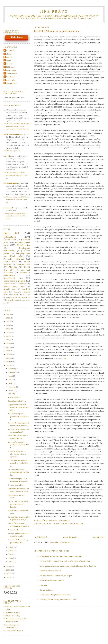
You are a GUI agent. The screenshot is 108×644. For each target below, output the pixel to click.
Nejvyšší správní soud (14, 286)
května (11, 547)
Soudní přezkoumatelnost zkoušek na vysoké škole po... (18, 463)
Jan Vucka (8, 208)
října (10, 376)
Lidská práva (23, 245)
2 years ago (17, 151)
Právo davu (44, 585)
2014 (8, 351)
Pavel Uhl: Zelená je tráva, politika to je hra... (57, 31)
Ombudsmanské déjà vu (17, 401)
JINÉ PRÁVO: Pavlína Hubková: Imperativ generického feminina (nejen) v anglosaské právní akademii (16, 126)
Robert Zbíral (9, 77)
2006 (8, 577)
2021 (8, 325)
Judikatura (10, 236)
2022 (8, 322)
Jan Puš (7, 156)
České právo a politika (14, 281)
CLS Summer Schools (12, 612)
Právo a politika (76, 524)
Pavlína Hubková (11, 74)
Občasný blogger (10, 70)
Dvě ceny (11, 394)
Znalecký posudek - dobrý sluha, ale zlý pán (56, 576)
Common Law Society (12, 616)
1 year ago (26, 129)
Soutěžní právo (23, 264)
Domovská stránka (70, 537)
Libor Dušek (9, 64)
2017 (8, 340)
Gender (15, 295)
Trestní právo (10, 261)
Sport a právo (9, 284)
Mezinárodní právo (13, 278)
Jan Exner (8, 54)
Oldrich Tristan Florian (13, 134)
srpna (11, 383)
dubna (11, 551)
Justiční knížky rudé (15, 530)
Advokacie (22, 284)
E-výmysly (11, 297)
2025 (8, 314)
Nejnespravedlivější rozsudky (50, 571)
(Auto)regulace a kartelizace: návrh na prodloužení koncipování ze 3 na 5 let (68, 566)
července (12, 387)
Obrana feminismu (46, 590)
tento (15, 97)
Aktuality (13, 267)
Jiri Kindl (8, 61)
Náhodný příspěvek (17, 37)
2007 (8, 574)
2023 (8, 318)
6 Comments (64, 520)
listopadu (12, 372)
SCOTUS (26, 295)
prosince (12, 369)
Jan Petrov (8, 57)
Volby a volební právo (11, 300)
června (11, 391)
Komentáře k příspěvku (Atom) (61, 542)
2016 (8, 343)
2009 (8, 566)
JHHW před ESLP (15, 397)
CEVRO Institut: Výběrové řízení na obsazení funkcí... (18, 504)
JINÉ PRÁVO (54, 11)
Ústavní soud (10, 240)
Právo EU (11, 233)
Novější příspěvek (41, 537)
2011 (8, 362)
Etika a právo (22, 297)
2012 (8, 358)
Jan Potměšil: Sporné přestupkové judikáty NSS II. (19, 416)
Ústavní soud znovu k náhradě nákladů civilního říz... (19, 472)
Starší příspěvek (99, 537)
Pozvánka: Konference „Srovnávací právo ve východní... (17, 454)
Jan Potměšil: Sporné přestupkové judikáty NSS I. (19, 445)
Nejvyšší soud (60, 524)
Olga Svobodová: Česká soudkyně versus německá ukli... (19, 407)
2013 (8, 354)
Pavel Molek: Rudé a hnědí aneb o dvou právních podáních (61, 556)
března (11, 554)
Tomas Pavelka (10, 80)
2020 (8, 329)
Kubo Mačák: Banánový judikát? (52, 580)
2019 (8, 332)
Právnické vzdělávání (14, 259)
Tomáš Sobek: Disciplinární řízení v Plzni (55, 595)
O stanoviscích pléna (16, 485)
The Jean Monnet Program (13, 631)
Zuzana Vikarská (10, 83)
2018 (8, 336)
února (11, 558)
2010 (8, 365)
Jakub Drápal (9, 51)
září (10, 380)
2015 (8, 347)
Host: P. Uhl (47, 524)
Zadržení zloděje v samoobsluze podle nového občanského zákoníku (65, 561)
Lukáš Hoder (9, 67)
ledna (11, 562)
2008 (8, 570)
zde (65, 358)
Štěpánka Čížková (11, 183)
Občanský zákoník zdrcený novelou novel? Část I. (58, 600)
